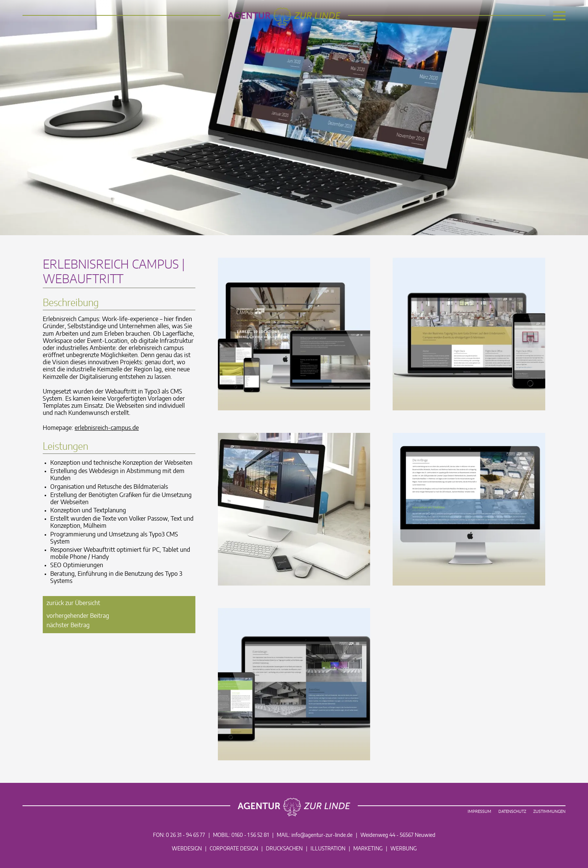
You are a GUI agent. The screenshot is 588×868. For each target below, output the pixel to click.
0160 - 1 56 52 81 (250, 835)
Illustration (328, 849)
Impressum (479, 812)
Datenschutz (512, 812)
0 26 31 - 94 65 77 (185, 835)
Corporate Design (234, 849)
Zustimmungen (549, 812)
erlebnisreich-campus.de (107, 428)
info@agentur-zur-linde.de (322, 835)
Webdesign (187, 849)
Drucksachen (284, 849)
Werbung (403, 849)
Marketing (368, 849)
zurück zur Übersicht (73, 603)
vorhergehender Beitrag (78, 616)
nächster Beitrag (68, 625)
